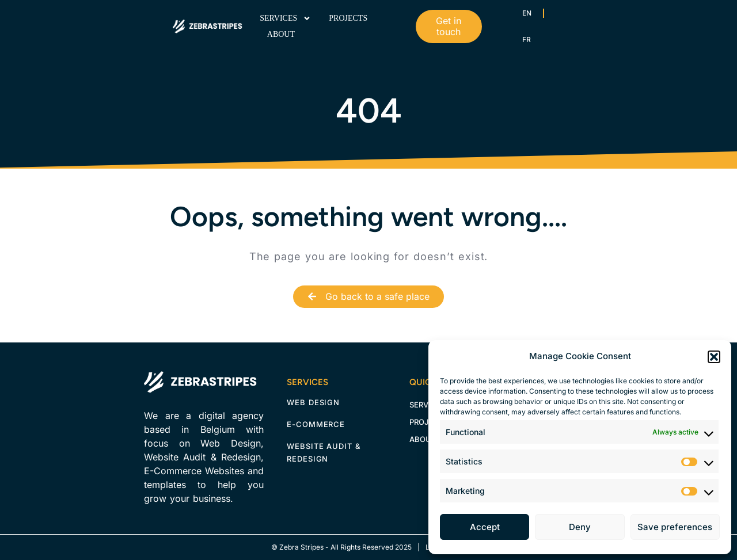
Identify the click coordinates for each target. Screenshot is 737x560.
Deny (580, 527)
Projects (348, 18)
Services (285, 18)
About (281, 34)
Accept (485, 527)
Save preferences (675, 527)
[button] (714, 357)
